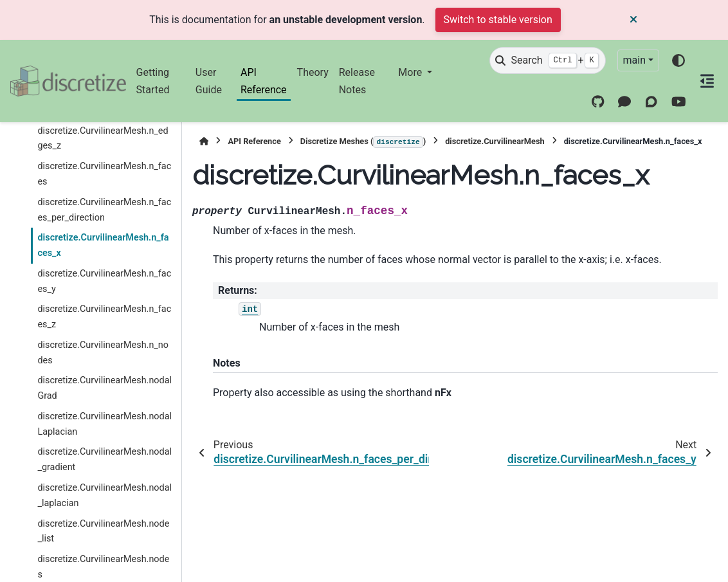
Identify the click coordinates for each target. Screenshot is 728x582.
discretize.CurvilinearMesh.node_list (103, 532)
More (411, 72)
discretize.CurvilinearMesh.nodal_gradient (105, 459)
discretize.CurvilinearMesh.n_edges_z (103, 139)
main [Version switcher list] (634, 60)
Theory (313, 72)
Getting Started (153, 81)
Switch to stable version (498, 20)
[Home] (204, 141)
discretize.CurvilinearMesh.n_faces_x (103, 245)
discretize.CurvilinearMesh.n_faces (104, 174)
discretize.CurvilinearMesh (495, 141)
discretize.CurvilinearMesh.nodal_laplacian (105, 496)
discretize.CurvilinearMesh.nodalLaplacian (105, 424)
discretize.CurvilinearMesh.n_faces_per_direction (104, 210)
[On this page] (707, 81)
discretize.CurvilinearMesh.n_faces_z (104, 317)
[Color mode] (678, 60)
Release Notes (357, 81)
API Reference (264, 81)
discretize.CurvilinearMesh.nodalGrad (105, 388)
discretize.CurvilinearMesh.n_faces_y (104, 281)
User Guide (209, 81)
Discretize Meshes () (363, 142)
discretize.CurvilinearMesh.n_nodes (103, 353)
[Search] (547, 60)
